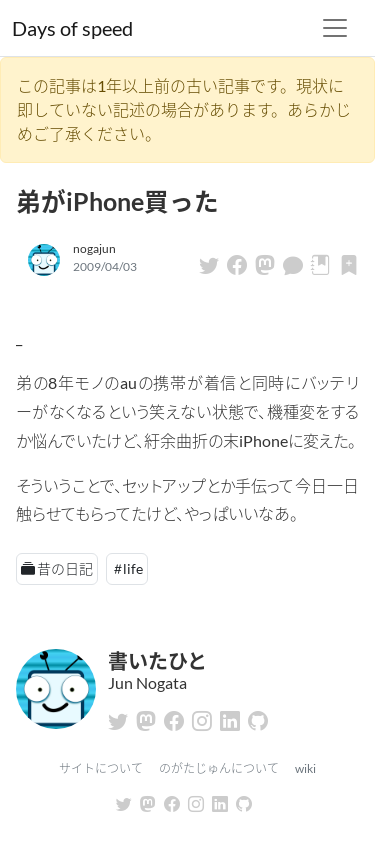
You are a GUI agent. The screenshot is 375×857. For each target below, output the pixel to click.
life (133, 568)
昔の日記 (65, 568)
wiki (305, 768)
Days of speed (72, 28)
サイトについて (101, 768)
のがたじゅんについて (219, 768)
